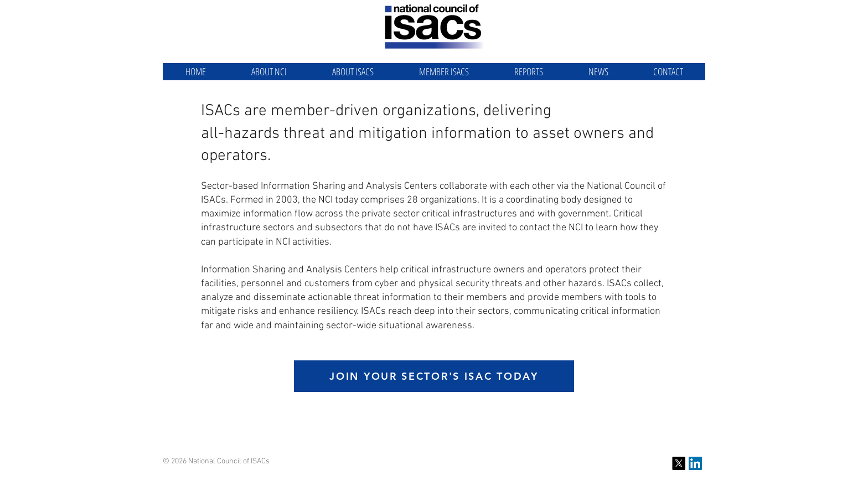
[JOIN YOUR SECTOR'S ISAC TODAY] (434, 376)
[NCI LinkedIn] (695, 463)
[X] (679, 463)
